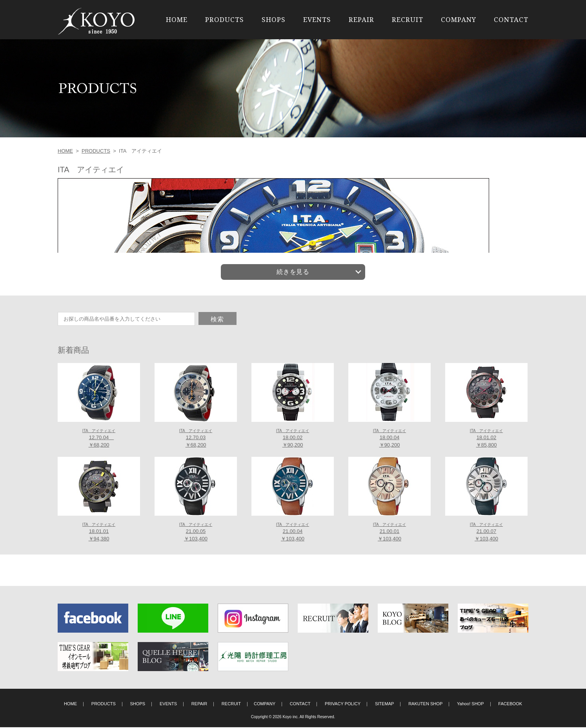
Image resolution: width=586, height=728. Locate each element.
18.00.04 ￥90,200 (389, 439)
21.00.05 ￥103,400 (196, 533)
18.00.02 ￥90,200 (293, 439)
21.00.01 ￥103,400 (389, 533)
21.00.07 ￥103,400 (486, 533)
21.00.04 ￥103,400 (293, 533)
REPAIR (361, 19)
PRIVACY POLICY (343, 704)
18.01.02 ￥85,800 (486, 439)
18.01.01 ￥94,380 (99, 533)
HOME (177, 19)
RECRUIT (408, 19)
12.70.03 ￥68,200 (196, 439)
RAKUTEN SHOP (425, 704)
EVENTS (317, 19)
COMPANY (459, 19)
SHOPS (274, 19)
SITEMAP (385, 704)
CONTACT (511, 19)
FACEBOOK (510, 704)
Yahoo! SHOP (470, 704)
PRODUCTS (225, 19)
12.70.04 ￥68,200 (99, 439)
